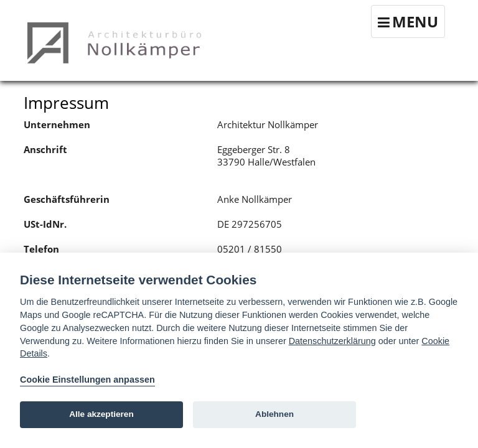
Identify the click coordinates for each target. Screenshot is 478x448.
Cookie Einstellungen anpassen (87, 380)
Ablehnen (274, 414)
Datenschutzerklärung (332, 341)
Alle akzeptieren (101, 414)
